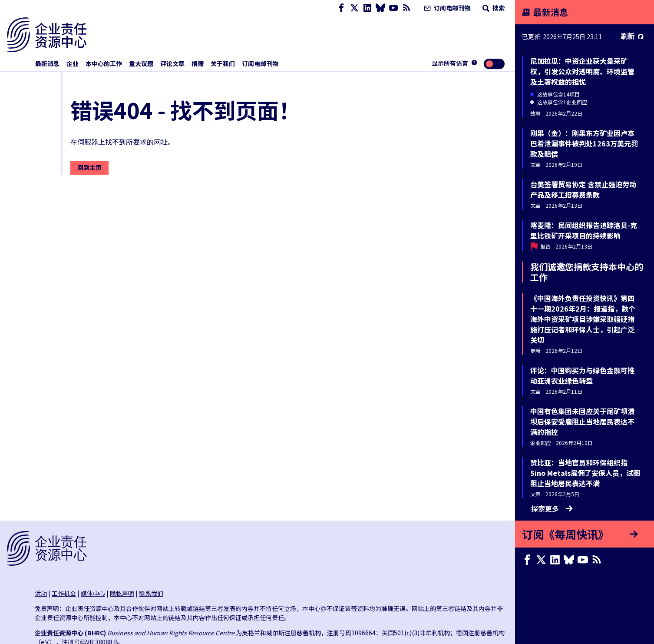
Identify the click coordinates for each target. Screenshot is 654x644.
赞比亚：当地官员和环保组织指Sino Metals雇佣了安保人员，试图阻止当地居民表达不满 (585, 473)
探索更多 (552, 508)
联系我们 (151, 593)
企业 (73, 63)
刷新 (632, 36)
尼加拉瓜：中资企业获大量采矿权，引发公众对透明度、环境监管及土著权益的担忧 (582, 71)
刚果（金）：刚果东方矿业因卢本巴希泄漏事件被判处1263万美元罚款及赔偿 (584, 143)
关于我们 (223, 63)
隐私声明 (122, 593)
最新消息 (47, 63)
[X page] (354, 8)
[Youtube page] (393, 8)
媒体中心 (93, 593)
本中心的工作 (104, 63)
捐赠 (198, 63)
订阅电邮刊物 (446, 8)
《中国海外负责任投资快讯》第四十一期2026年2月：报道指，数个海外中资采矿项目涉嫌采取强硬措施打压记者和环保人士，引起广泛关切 (583, 319)
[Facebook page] (341, 8)
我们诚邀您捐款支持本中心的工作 (587, 272)
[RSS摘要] (406, 8)
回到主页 (89, 167)
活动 (41, 593)
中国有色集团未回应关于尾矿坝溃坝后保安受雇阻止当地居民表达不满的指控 (582, 422)
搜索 (493, 8)
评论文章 (172, 63)
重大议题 (141, 63)
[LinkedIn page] (367, 8)
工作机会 (64, 593)
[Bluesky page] (380, 8)
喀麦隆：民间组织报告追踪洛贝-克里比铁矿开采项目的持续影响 (584, 230)
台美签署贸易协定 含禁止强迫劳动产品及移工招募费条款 (583, 189)
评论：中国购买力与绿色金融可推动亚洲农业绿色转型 (582, 375)
